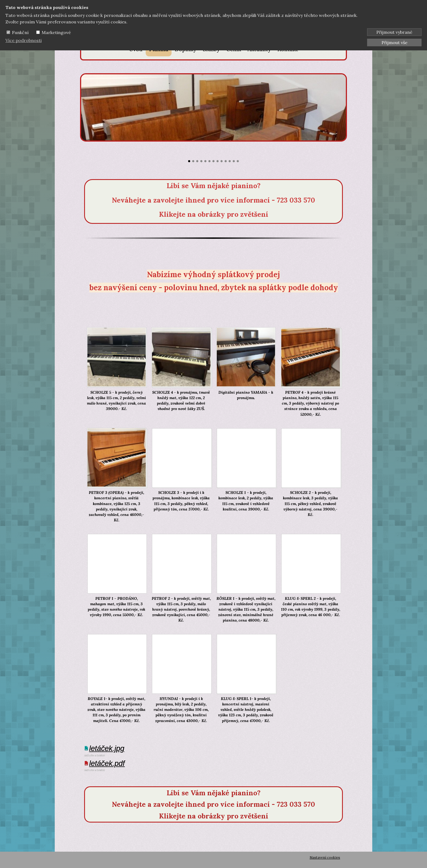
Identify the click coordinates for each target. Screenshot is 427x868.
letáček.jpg (107, 748)
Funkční (20, 32)
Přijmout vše (394, 42)
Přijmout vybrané (394, 32)
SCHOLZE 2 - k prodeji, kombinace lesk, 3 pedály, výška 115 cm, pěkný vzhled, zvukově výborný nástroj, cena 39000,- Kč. (310, 504)
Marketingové (56, 32)
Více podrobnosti (24, 40)
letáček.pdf (107, 763)
